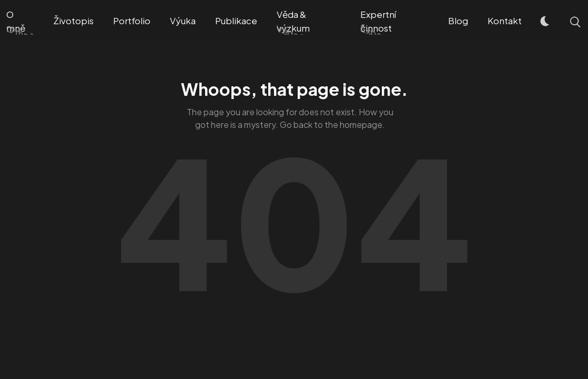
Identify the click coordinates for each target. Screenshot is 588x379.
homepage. (362, 124)
